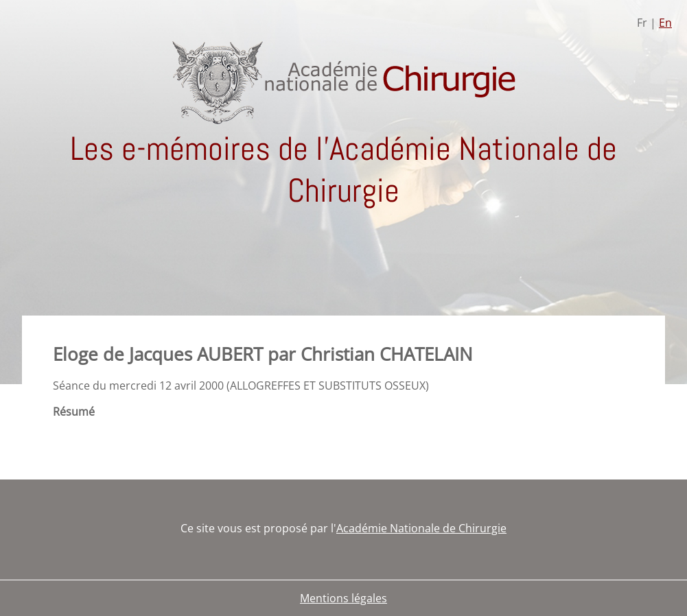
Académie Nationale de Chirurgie (421, 528)
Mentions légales (343, 598)
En (665, 23)
